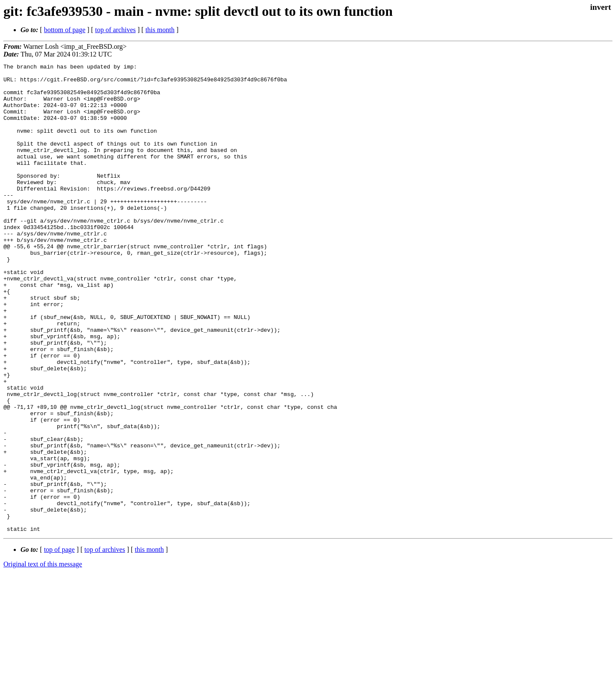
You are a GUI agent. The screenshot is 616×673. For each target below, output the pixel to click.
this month (160, 30)
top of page (59, 643)
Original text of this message (43, 658)
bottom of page (65, 30)
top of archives (115, 30)
